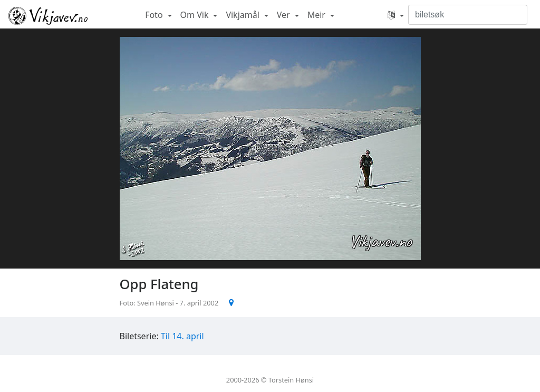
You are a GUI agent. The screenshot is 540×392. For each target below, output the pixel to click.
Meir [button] (317, 15)
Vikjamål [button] (244, 15)
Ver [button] (285, 15)
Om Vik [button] (196, 15)
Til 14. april (182, 336)
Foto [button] (155, 15)
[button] (396, 15)
